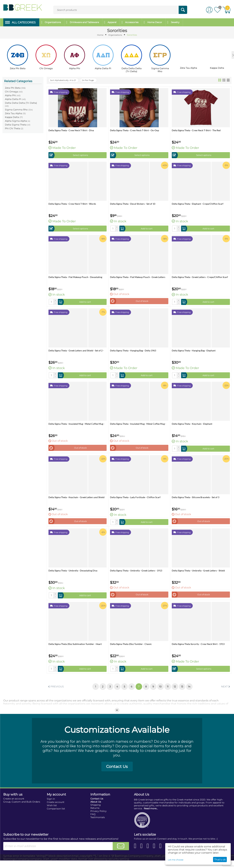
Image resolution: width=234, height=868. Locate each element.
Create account (56, 810)
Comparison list (56, 816)
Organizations (115, 35)
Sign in (51, 806)
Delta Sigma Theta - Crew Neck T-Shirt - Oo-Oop (135, 130)
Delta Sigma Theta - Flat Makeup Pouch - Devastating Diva (75, 278)
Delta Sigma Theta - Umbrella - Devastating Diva (73, 575)
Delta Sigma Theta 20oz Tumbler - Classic (131, 649)
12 (178, 692)
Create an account (14, 806)
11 (170, 692)
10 (162, 692)
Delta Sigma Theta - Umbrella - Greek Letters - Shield (198, 575)
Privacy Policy (98, 819)
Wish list (52, 813)
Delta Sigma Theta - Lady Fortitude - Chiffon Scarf (135, 501)
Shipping (96, 812)
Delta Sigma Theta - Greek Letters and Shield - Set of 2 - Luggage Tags (76, 352)
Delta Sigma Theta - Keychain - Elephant (192, 426)
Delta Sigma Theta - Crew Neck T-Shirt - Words (72, 204)
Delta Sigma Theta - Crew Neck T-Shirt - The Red (196, 130)
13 (185, 692)
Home (99, 35)
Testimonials (98, 825)
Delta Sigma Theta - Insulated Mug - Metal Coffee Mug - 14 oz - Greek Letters (138, 426)
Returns (95, 815)
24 (94, 80)
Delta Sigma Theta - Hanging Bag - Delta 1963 (133, 352)
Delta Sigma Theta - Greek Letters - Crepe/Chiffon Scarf (200, 278)
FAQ (93, 822)
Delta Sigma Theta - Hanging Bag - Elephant (194, 352)
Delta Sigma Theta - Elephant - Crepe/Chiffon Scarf (198, 204)
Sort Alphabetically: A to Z (65, 80)
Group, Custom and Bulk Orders (22, 809)
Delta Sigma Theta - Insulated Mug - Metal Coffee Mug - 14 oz (76, 426)
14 (193, 692)
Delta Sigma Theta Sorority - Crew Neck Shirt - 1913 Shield (198, 649)
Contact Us (117, 774)
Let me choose (176, 860)
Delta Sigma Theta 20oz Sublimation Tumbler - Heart (75, 649)
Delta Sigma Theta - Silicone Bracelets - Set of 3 (196, 501)
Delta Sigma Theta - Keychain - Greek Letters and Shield (76, 501)
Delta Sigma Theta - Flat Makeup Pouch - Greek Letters (138, 278)
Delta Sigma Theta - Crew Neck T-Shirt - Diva (71, 130)
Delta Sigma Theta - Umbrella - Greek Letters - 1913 (136, 575)
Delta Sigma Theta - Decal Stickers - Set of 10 (133, 204)
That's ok (220, 860)
